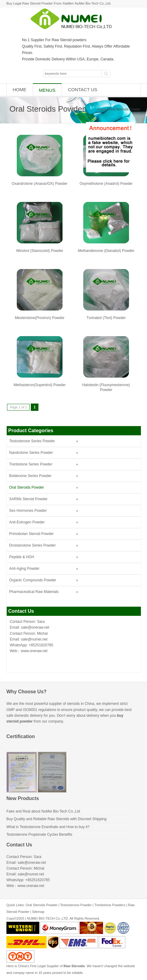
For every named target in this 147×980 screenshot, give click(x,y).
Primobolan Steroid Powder (31, 534)
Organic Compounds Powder (33, 580)
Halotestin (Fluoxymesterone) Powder (106, 387)
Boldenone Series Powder (30, 476)
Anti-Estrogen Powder (27, 522)
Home (20, 90)
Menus (47, 90)
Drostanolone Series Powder (32, 545)
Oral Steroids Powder (27, 487)
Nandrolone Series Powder (31, 453)
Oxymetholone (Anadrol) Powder (106, 184)
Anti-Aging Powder (24, 569)
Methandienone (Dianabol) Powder (106, 251)
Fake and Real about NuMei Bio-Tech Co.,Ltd (43, 811)
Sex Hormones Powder (28, 511)
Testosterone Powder (76, 905)
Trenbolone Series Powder (31, 464)
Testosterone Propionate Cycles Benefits (39, 835)
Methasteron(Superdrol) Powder (40, 385)
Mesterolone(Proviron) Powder (40, 318)
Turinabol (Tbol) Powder (106, 318)
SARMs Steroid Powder (28, 499)
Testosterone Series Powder (32, 441)
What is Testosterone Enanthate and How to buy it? (48, 827)
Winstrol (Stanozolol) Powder (40, 251)
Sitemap (38, 912)
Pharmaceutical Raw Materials (34, 592)
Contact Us (83, 90)
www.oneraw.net (34, 651)
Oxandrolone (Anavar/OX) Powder (40, 184)
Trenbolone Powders (110, 905)
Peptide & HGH (22, 557)
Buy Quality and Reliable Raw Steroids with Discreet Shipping (56, 819)
